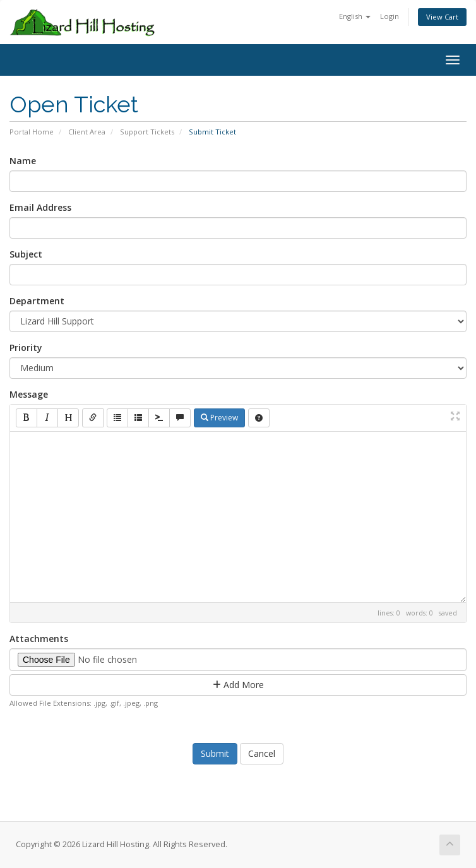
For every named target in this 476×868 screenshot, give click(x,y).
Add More (238, 685)
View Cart (442, 17)
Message (29, 394)
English (355, 16)
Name (23, 161)
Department (37, 301)
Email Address (40, 207)
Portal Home (32, 132)
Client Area (87, 132)
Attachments (39, 639)
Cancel (262, 753)
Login (390, 16)
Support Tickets (147, 132)
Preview (219, 418)
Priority (26, 348)
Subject (26, 254)
